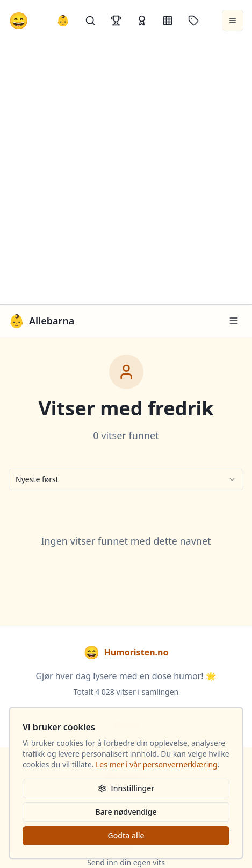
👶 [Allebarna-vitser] (63, 20)
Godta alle (126, 835)
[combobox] (126, 479)
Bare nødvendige (126, 812)
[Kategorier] (168, 20)
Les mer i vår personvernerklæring (157, 764)
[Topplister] (116, 20)
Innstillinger (126, 788)
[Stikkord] (193, 20)
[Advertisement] (126, 172)
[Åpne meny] (233, 20)
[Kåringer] (142, 20)
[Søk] (90, 20)
